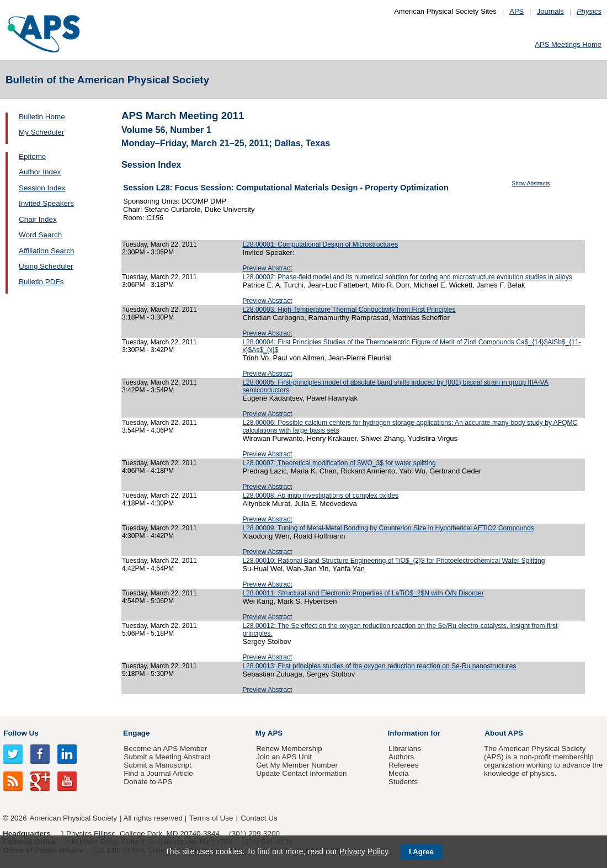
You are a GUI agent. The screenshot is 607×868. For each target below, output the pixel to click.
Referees (404, 765)
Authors (401, 757)
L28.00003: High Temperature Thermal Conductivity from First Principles (349, 310)
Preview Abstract (267, 268)
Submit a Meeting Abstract (167, 757)
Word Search (40, 235)
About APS (504, 733)
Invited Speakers (46, 203)
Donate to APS (148, 782)
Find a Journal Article (158, 773)
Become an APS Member (165, 749)
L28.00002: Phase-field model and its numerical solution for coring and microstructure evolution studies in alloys (407, 277)
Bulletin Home (42, 117)
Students (403, 782)
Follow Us (21, 733)
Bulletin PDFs (41, 282)
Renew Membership (289, 749)
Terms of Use (211, 818)
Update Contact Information (301, 773)
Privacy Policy (364, 851)
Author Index (40, 172)
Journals (550, 11)
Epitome (32, 156)
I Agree (421, 852)
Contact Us (259, 818)
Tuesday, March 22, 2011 (159, 244)
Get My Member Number (297, 765)
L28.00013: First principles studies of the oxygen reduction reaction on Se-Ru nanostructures (379, 666)
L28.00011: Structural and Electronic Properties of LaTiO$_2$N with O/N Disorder (363, 593)
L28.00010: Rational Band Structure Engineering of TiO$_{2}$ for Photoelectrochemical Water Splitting (393, 561)
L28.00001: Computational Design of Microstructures (320, 244)
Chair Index (38, 219)
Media (399, 773)
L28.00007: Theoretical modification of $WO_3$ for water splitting (339, 463)
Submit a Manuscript (157, 765)
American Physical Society (73, 818)
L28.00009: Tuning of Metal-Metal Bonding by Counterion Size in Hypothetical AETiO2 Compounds (388, 528)
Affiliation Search (47, 251)
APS (517, 11)
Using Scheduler (46, 266)
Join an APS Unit (284, 757)
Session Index (42, 188)
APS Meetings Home (568, 44)
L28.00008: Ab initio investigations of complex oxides (320, 496)
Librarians (405, 749)
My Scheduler (41, 132)
